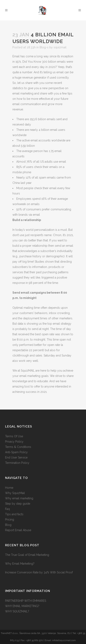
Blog (8, 525)
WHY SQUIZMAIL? (17, 611)
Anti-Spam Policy (16, 452)
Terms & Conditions (18, 447)
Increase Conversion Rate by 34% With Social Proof (39, 572)
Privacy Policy (14, 442)
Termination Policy (17, 463)
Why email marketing (19, 498)
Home (9, 488)
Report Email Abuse (18, 530)
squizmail (60, 47)
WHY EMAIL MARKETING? (22, 606)
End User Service (16, 457)
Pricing (10, 520)
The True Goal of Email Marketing (27, 555)
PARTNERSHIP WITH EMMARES (26, 601)
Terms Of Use (14, 436)
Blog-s (44, 47)
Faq (7, 509)
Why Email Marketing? (20, 564)
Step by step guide (18, 504)
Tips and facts (14, 514)
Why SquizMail (15, 493)
